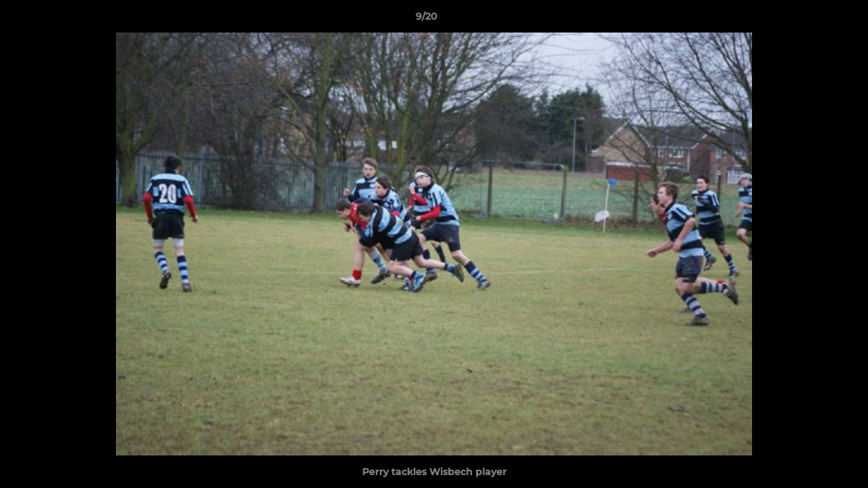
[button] (811, 20)
